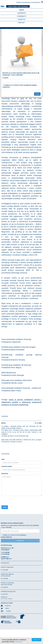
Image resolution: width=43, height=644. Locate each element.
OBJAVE (22, 10)
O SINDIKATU (22, 16)
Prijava (37, 94)
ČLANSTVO (22, 19)
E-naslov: (6, 78)
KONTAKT (22, 23)
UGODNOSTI (22, 13)
